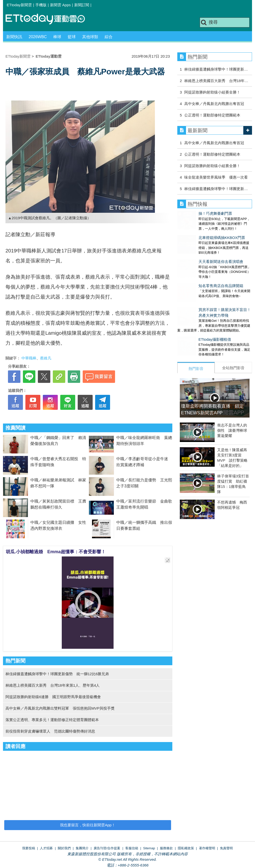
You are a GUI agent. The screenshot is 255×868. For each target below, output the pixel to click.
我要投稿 (29, 848)
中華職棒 (29, 358)
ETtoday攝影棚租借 (194, 319)
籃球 (72, 37)
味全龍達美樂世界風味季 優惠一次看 (216, 177)
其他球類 (90, 37)
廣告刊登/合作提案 (107, 848)
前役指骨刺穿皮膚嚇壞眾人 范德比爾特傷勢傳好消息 (50, 731)
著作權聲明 (207, 848)
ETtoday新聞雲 (19, 5)
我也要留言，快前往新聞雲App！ (88, 825)
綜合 (109, 37)
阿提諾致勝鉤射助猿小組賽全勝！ (212, 92)
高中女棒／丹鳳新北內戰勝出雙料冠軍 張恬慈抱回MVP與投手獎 (60, 708)
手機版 (41, 5)
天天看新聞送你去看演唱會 (200, 252)
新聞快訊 (14, 37)
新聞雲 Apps (60, 5)
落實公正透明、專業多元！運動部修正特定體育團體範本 (52, 720)
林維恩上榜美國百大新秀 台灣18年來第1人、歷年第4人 (53, 685)
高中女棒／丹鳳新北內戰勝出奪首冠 (214, 104)
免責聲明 (226, 848)
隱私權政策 (186, 848)
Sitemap (149, 848)
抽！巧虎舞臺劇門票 (194, 213)
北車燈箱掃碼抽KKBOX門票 (201, 233)
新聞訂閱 (82, 5)
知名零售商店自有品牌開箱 (200, 271)
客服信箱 (132, 848)
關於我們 (64, 848)
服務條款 (166, 848)
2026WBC (38, 37)
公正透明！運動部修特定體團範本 (212, 115)
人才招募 (46, 848)
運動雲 (49, 19)
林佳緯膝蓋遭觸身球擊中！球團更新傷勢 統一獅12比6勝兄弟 (57, 674)
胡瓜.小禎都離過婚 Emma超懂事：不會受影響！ (56, 552)
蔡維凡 (46, 358)
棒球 (57, 37)
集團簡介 (82, 848)
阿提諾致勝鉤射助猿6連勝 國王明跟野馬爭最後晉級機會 (53, 697)
